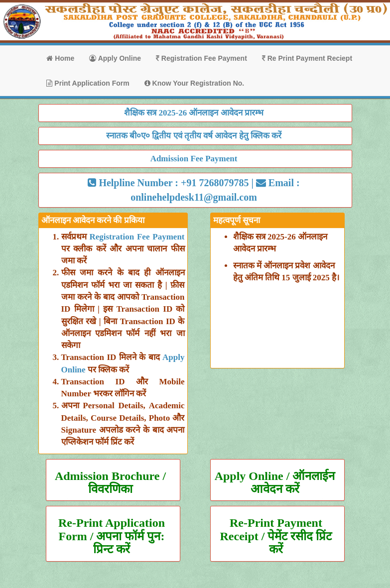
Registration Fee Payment (201, 58)
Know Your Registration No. (195, 83)
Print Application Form (88, 83)
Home (60, 58)
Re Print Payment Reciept (307, 58)
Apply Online (115, 58)
